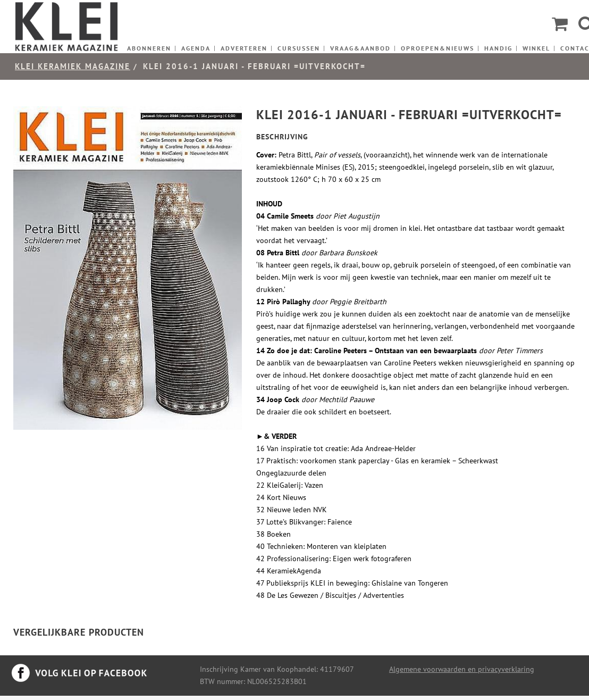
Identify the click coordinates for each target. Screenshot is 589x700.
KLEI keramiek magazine (73, 66)
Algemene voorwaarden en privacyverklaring (462, 669)
